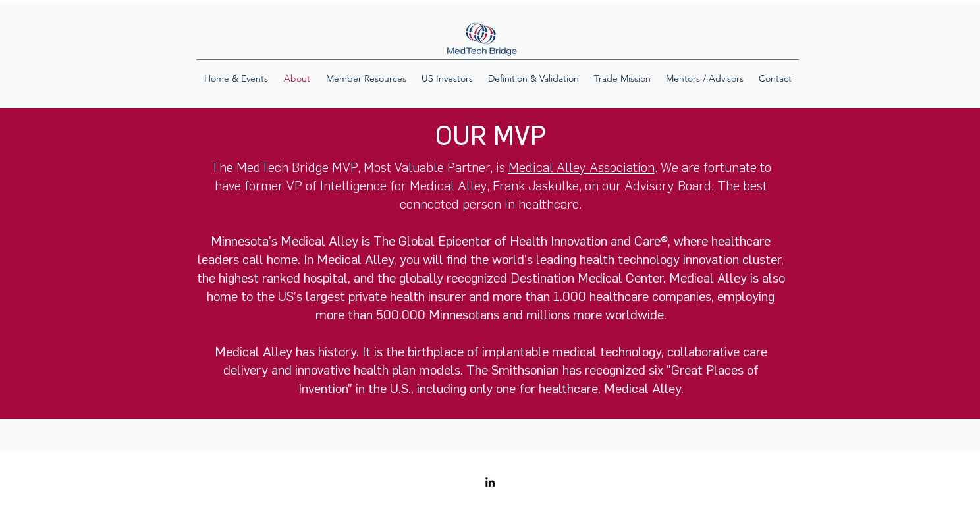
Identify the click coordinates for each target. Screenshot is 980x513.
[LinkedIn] (490, 482)
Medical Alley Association (582, 167)
